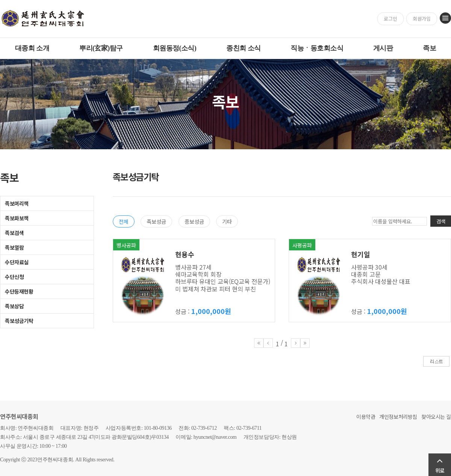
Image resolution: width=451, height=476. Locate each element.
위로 (440, 470)
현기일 (361, 254)
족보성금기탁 (19, 321)
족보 (429, 48)
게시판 (383, 48)
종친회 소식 (243, 48)
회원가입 (422, 19)
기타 (227, 221)
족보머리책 (17, 203)
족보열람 (14, 247)
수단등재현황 (19, 291)
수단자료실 (17, 262)
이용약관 (366, 417)
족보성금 (156, 221)
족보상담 (14, 306)
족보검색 (14, 233)
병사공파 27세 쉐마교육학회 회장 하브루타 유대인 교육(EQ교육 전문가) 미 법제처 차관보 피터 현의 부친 (223, 278)
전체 (124, 221)
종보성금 (194, 221)
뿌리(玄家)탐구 (101, 48)
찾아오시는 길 (436, 417)
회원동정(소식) (175, 48)
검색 (441, 221)
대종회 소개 (32, 48)
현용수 (185, 254)
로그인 (390, 19)
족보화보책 (17, 218)
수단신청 (14, 277)
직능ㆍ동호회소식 (317, 48)
